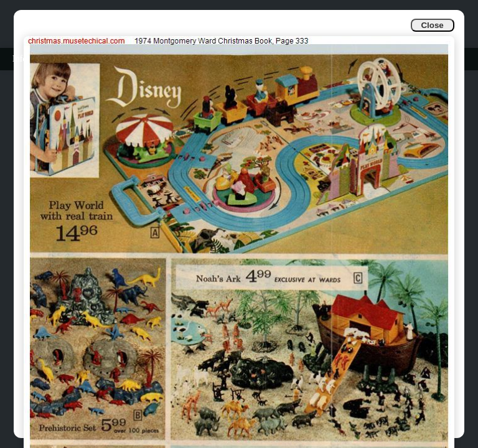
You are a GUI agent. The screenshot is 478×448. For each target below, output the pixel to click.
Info (20, 59)
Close (432, 25)
